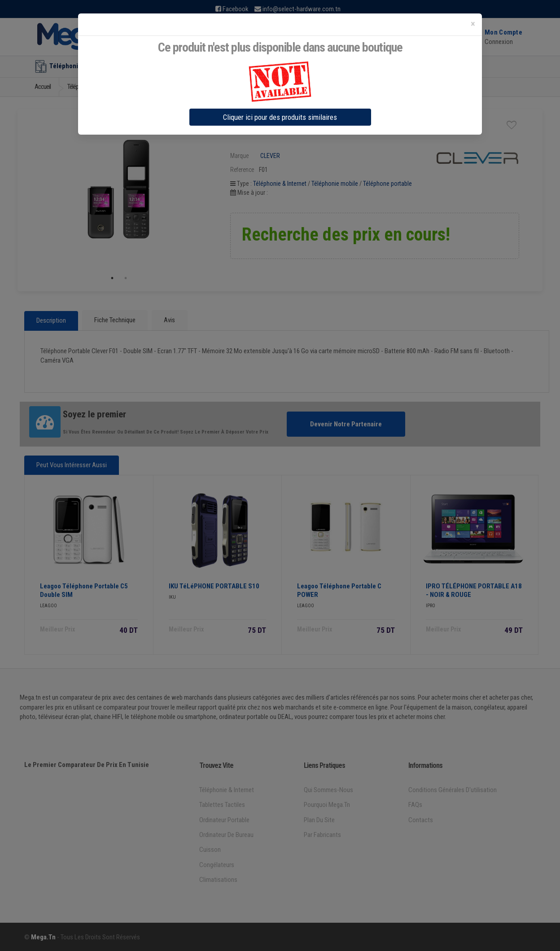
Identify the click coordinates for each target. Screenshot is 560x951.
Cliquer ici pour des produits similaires (280, 117)
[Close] (473, 24)
